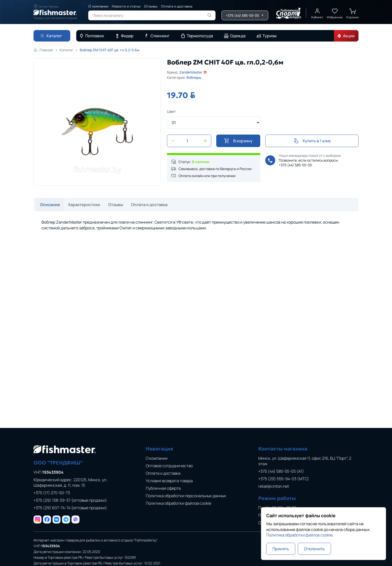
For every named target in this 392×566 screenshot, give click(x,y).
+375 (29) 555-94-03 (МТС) (284, 479)
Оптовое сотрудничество (169, 466)
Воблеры (194, 77)
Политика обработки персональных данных (186, 496)
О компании (98, 6)
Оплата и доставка (177, 6)
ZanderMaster (193, 72)
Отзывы (151, 6)
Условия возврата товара (169, 481)
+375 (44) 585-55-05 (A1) (281, 471)
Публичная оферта (163, 488)
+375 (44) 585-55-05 (295, 165)
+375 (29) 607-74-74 (70, 508)
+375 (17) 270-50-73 (52, 493)
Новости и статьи (126, 6)
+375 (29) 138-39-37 (70, 500)
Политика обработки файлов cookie (178, 503)
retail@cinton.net (274, 486)
